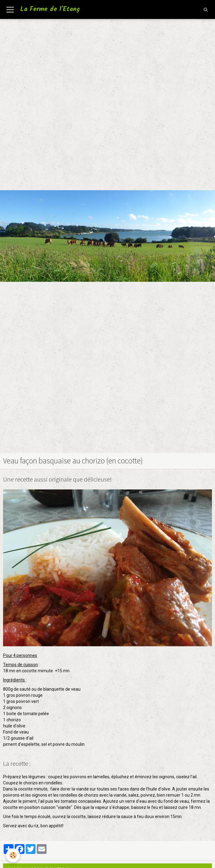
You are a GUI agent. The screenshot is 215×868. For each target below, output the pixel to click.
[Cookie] (13, 855)
